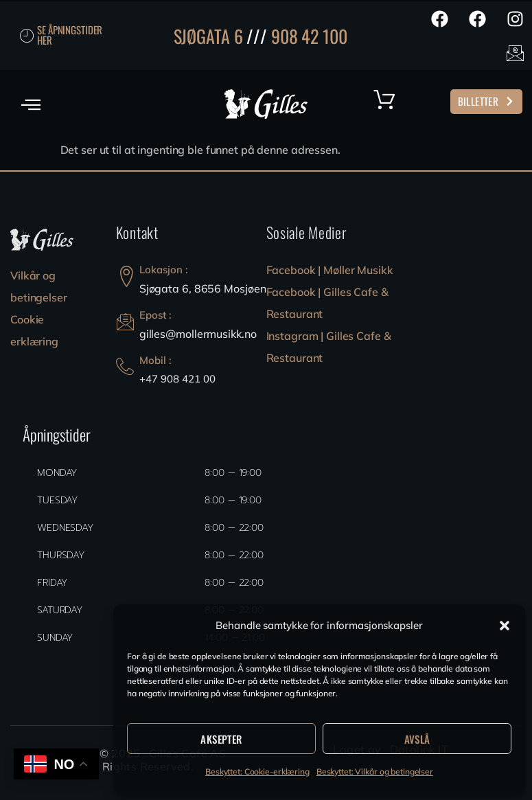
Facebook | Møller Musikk (330, 270)
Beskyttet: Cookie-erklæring (257, 772)
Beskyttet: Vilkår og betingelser (375, 772)
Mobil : (155, 360)
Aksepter (221, 739)
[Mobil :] (125, 367)
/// (257, 36)
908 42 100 (309, 36)
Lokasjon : (164, 270)
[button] (505, 626)
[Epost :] (125, 322)
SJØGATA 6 (208, 36)
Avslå (417, 739)
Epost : (155, 315)
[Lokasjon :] (127, 276)
